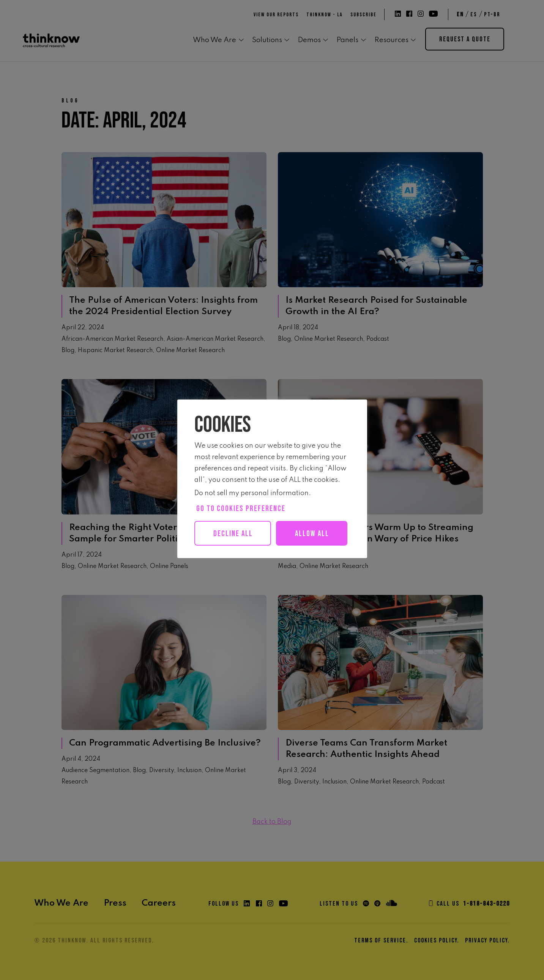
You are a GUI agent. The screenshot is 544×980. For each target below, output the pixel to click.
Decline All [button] (234, 534)
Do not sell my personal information (252, 493)
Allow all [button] (237, 558)
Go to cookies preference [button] (241, 509)
